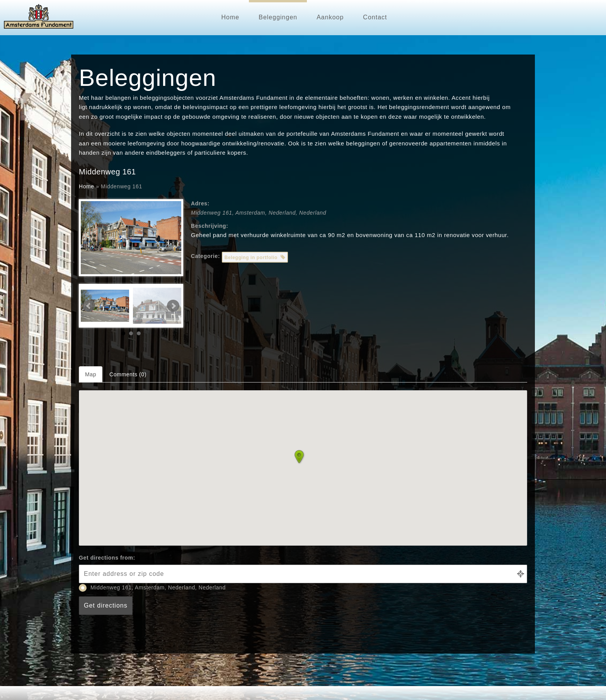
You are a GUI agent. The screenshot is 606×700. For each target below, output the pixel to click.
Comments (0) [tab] (128, 374)
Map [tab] (91, 374)
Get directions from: (107, 558)
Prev (89, 306)
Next (173, 306)
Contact (375, 17)
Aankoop (330, 17)
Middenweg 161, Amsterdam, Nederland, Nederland (152, 588)
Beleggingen (278, 17)
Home (231, 17)
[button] (303, 459)
